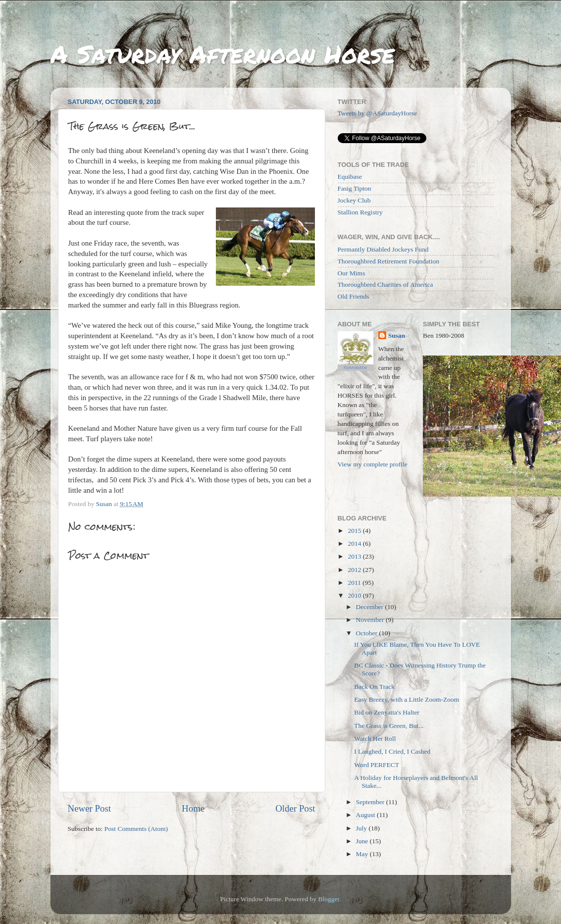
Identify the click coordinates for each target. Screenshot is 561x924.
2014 (355, 543)
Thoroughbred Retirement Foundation (388, 261)
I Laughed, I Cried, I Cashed (392, 751)
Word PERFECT (377, 765)
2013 (355, 556)
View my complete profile (373, 464)
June (363, 841)
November (371, 620)
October (368, 633)
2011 (355, 583)
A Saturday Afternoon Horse (223, 54)
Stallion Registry (360, 212)
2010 (355, 595)
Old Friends (354, 296)
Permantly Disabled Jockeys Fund (383, 249)
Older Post (295, 808)
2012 (355, 570)
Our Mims (352, 273)
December (371, 607)
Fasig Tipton (355, 188)
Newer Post (90, 808)
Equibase (350, 177)
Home (193, 808)
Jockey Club (354, 200)
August (366, 815)
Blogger (329, 899)
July (362, 828)
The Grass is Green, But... (389, 726)
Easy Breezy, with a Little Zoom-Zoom (407, 699)
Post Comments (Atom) (136, 829)
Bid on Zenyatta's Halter (387, 712)
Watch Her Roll (375, 739)
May (363, 854)
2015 (355, 531)
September (371, 802)
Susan (397, 335)
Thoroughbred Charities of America (385, 284)
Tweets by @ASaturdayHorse (378, 113)
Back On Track (374, 687)
